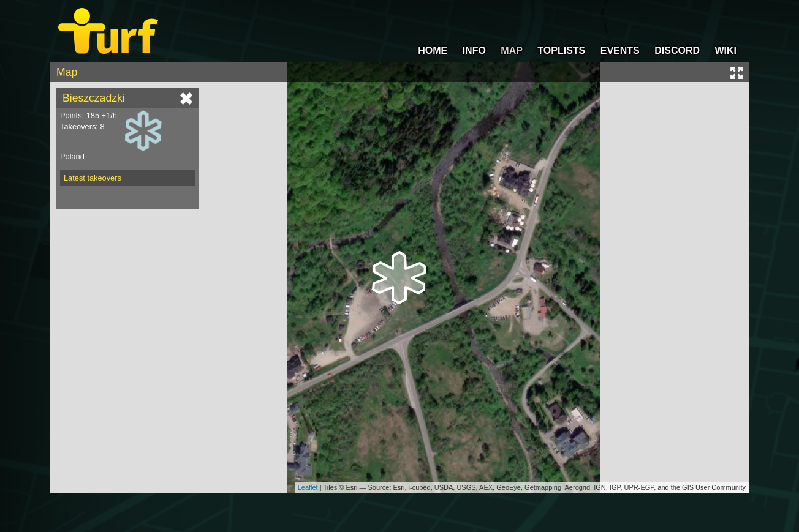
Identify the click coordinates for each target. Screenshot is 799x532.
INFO (474, 51)
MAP (512, 51)
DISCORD (677, 51)
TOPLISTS (561, 51)
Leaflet (308, 487)
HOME (433, 51)
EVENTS (620, 51)
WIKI (725, 51)
